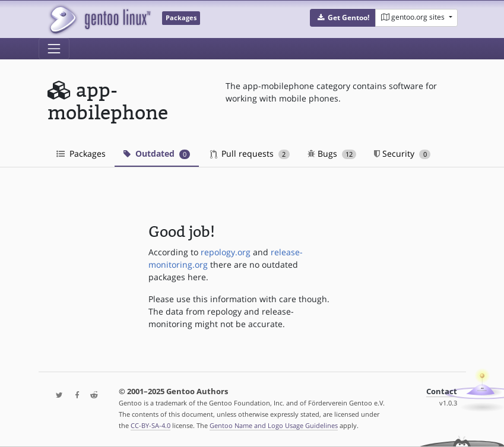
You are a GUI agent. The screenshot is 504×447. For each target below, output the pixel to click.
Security (402, 153)
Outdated (157, 153)
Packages (81, 153)
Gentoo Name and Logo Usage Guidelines (274, 425)
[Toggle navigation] (54, 49)
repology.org (226, 252)
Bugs (332, 153)
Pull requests (250, 153)
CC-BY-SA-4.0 (150, 425)
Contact (442, 391)
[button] (343, 18)
